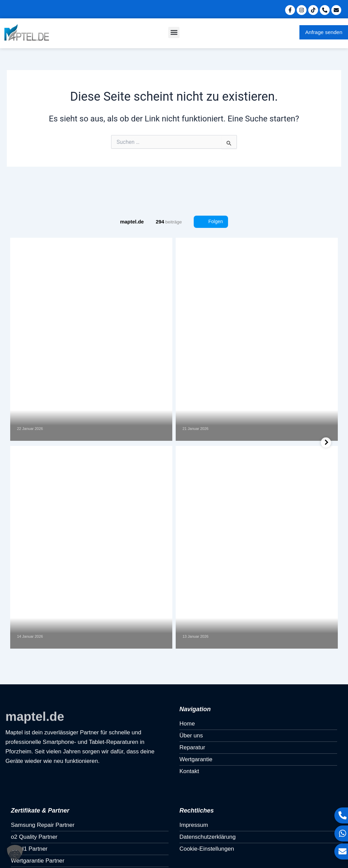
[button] (174, 32)
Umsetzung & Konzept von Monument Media (63, 850)
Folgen (211, 222)
